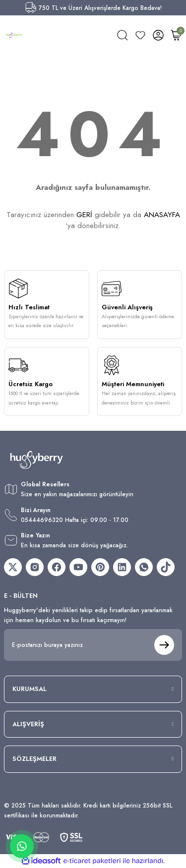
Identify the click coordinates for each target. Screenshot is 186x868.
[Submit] (164, 645)
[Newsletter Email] (93, 645)
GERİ (84, 215)
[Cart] (176, 35)
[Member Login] (158, 35)
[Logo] (14, 35)
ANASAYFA (162, 215)
